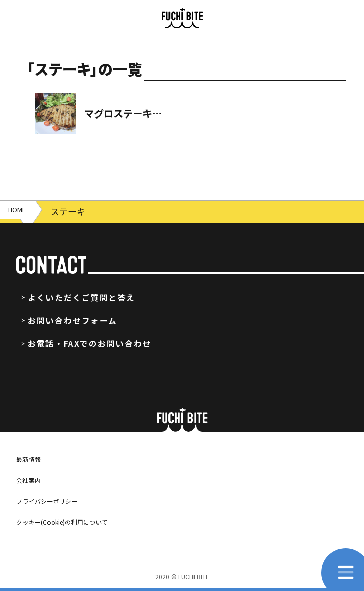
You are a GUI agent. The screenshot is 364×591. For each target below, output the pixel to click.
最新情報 (33, 458)
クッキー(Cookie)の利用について (77, 521)
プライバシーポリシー (57, 500)
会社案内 (33, 479)
